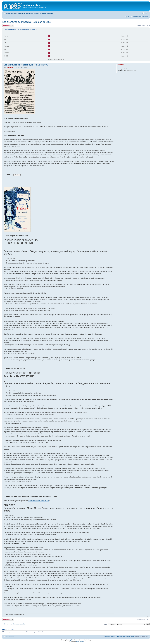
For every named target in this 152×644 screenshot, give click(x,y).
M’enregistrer (136, 17)
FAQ (128, 17)
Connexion (145, 17)
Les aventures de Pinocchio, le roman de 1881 (27, 22)
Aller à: (105, 624)
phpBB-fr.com (80, 641)
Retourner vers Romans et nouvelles (14, 624)
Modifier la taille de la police (147, 13)
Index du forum (10, 13)
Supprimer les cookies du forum (125, 637)
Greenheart (10, 67)
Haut (148, 616)
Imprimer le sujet (143, 13)
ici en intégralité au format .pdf (38, 501)
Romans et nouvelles (46, 13)
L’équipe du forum (109, 637)
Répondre (8, 25)
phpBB (71, 640)
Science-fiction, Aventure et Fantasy (27, 13)
